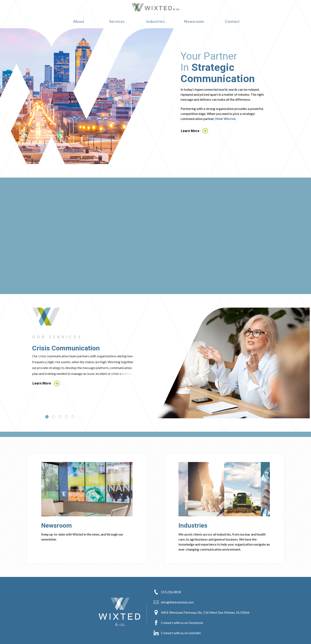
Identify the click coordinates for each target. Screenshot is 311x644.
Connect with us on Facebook (178, 623)
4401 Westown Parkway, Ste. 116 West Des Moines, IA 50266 (202, 612)
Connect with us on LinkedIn (177, 633)
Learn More (194, 131)
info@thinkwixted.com (174, 602)
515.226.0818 (167, 592)
